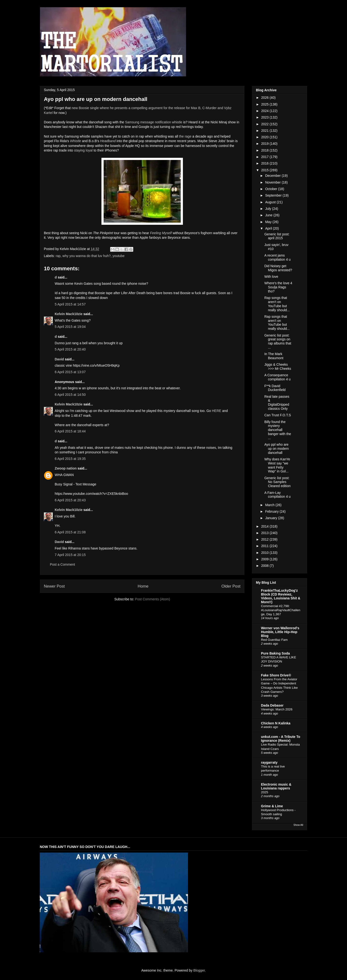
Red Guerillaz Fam (274, 640)
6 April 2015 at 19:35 (70, 459)
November (273, 182)
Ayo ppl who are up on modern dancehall (277, 449)
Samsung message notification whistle (154, 122)
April (269, 228)
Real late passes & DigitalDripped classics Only (277, 403)
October (272, 189)
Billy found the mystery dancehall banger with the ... (278, 430)
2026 (265, 98)
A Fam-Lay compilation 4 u (277, 495)
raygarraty (269, 762)
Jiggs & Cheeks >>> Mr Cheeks (278, 367)
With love (271, 277)
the (181, 136)
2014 (265, 526)
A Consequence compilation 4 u (277, 377)
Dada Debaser (272, 705)
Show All (298, 825)
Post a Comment (62, 564)
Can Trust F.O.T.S (278, 415)
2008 (265, 566)
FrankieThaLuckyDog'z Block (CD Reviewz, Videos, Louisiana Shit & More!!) (281, 596)
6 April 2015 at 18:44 (70, 431)
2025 (265, 104)
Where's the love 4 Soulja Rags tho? (278, 287)
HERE (217, 411)
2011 (265, 546)
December (273, 176)
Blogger (199, 970)
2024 (265, 111)
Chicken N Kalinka (276, 723)
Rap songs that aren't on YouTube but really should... (277, 304)
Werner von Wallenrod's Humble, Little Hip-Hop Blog (280, 632)
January (272, 518)
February (272, 511)
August (271, 202)
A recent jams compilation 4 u (277, 257)
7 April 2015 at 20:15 (70, 555)
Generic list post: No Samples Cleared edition (277, 482)
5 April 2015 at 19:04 (70, 327)
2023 (265, 117)
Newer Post (54, 586)
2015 (265, 170)
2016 (265, 163)
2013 (265, 533)
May (269, 222)
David (59, 359)
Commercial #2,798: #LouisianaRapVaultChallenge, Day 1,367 (281, 610)
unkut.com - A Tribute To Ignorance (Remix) (281, 739)
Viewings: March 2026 (277, 709)
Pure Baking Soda (275, 653)
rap (58, 256)
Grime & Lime (272, 806)
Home (143, 586)
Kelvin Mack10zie (69, 314)
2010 (265, 553)
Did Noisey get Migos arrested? (278, 268)
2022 (265, 124)
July (269, 209)
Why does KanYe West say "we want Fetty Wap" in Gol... (277, 465)
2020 (265, 137)
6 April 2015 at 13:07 (70, 372)
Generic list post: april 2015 (277, 236)
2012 (265, 539)
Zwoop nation (66, 468)
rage (188, 136)
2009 (265, 559)
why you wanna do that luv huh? (87, 256)
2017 (265, 157)
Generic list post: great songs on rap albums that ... (278, 341)
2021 (265, 131)
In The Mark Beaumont (274, 356)
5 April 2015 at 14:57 (70, 304)
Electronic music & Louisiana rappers (276, 786)
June (269, 215)
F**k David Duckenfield (275, 388)
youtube (119, 256)
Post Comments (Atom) (152, 599)
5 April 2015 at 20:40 (70, 349)
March (270, 505)
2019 (265, 144)
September (274, 195)
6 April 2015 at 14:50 (70, 395)
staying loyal (83, 150)
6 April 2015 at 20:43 (70, 500)
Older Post (231, 586)
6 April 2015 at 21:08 (70, 532)
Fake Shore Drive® (276, 675)
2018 (265, 150)
